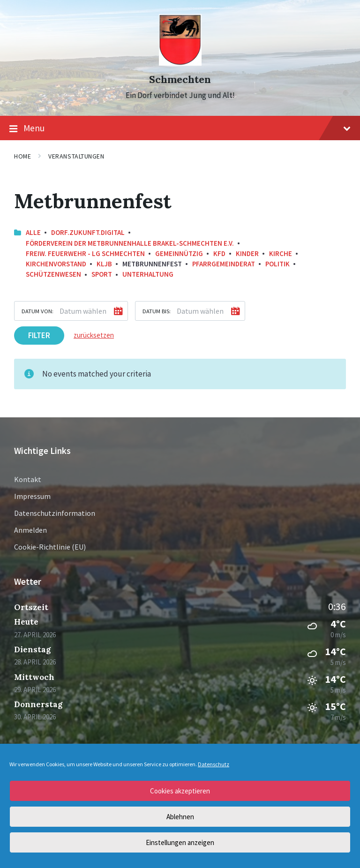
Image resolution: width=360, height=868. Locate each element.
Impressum (32, 496)
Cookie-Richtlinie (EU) (50, 547)
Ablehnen (180, 817)
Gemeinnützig (179, 253)
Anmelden (30, 530)
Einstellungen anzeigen (180, 842)
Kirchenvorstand (56, 264)
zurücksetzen (94, 335)
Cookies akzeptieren (180, 791)
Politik (277, 264)
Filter (39, 335)
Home (22, 156)
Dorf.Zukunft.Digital (88, 232)
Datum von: (37, 311)
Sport (102, 274)
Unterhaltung (148, 274)
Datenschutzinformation (55, 513)
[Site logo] (180, 63)
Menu (180, 128)
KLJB (104, 264)
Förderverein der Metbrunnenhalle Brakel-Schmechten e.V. (130, 243)
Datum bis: (157, 311)
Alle (33, 232)
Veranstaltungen (76, 156)
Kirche (281, 253)
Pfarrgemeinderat (224, 264)
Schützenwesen (53, 274)
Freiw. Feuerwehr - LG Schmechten (85, 253)
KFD (219, 253)
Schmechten (180, 79)
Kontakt (28, 479)
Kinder (247, 253)
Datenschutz (214, 764)
